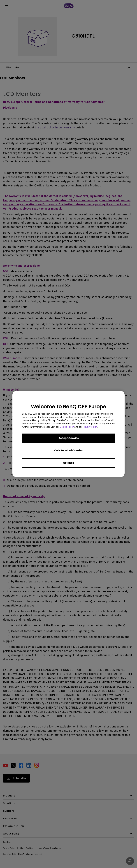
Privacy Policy (90, 427)
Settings (69, 463)
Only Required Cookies (68, 451)
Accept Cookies (69, 438)
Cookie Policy (67, 427)
